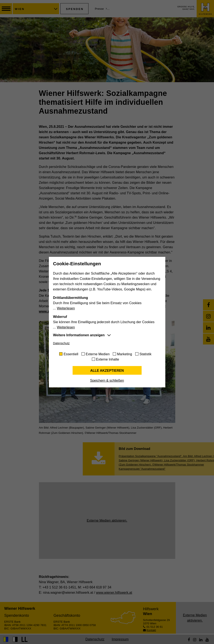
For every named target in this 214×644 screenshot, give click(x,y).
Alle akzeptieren (107, 371)
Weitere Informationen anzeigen (79, 335)
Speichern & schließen (107, 381)
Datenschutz (61, 343)
